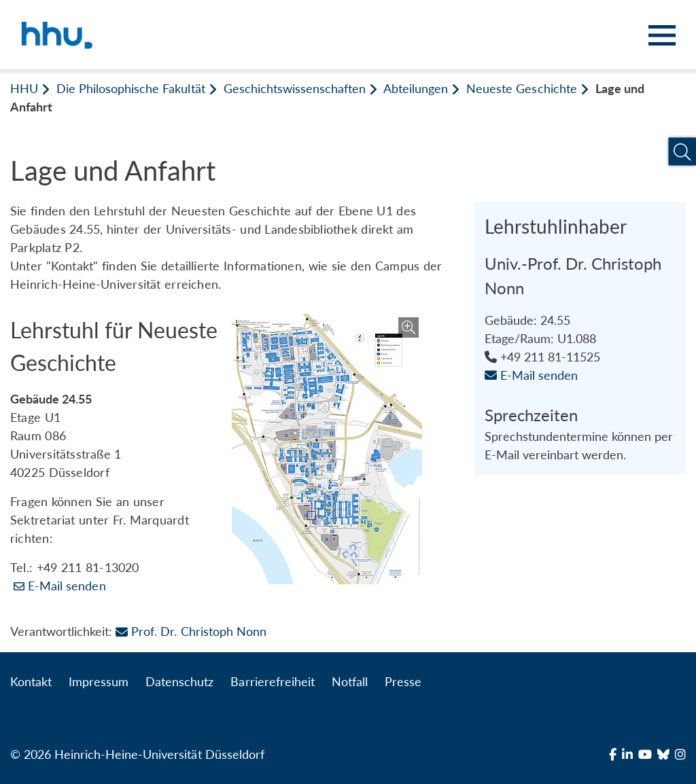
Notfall (350, 681)
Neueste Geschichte (521, 88)
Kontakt (31, 681)
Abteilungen (416, 88)
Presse (403, 681)
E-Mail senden (67, 586)
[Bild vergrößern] (327, 449)
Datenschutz (179, 681)
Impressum (99, 681)
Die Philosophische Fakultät (130, 88)
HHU (24, 88)
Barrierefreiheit (272, 681)
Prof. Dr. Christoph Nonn (191, 631)
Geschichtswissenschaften (295, 88)
